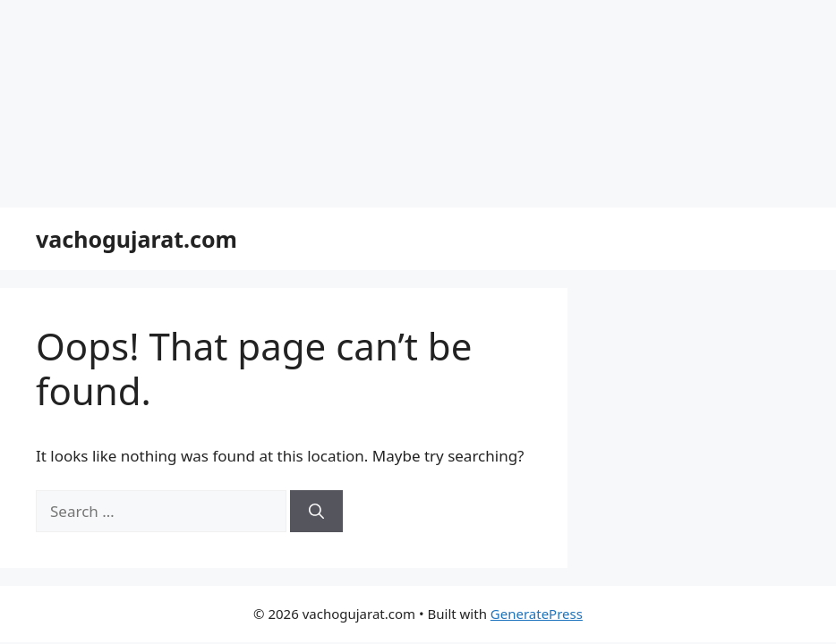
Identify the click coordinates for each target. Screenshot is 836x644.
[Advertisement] (418, 104)
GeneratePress (537, 614)
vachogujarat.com (136, 239)
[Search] (316, 512)
